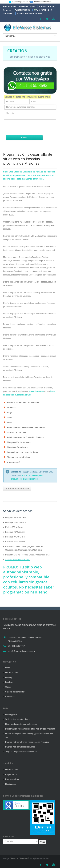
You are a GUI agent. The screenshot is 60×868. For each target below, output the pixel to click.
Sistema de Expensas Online (18, 560)
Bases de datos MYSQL (16, 542)
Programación (11, 774)
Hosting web (11, 784)
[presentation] (28, 127)
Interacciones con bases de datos (22, 452)
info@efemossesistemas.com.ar (19, 6)
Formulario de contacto (17, 488)
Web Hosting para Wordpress (18, 719)
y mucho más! (14, 462)
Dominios (9, 682)
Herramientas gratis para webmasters (21, 724)
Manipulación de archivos (19, 442)
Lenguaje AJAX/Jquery (15, 532)
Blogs (10, 413)
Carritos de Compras (17, 432)
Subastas (11, 408)
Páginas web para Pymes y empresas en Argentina (27, 742)
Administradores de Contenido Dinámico (26, 437)
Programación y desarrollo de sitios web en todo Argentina (30, 729)
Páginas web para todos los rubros (20, 747)
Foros (10, 422)
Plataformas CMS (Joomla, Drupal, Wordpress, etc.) (27, 555)
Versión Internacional (41, 2)
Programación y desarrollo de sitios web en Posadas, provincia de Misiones (28, 159)
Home (8, 668)
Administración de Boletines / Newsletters (26, 427)
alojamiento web (36, 391)
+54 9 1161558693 (30, 475)
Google (6, 858)
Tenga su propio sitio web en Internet (21, 752)
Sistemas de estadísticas (18, 457)
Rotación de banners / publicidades (23, 403)
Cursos (8, 687)
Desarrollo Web (12, 673)
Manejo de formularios (17, 447)
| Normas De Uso (41, 858)
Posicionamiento (12, 779)
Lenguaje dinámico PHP (16, 518)
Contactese (10, 697)
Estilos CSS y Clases (14, 527)
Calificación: (9, 836)
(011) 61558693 (24, 10)
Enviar (24, 138)
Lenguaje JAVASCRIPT (15, 537)
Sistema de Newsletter (15, 692)
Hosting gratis (11, 714)
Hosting (9, 677)
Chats (10, 417)
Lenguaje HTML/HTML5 (16, 522)
